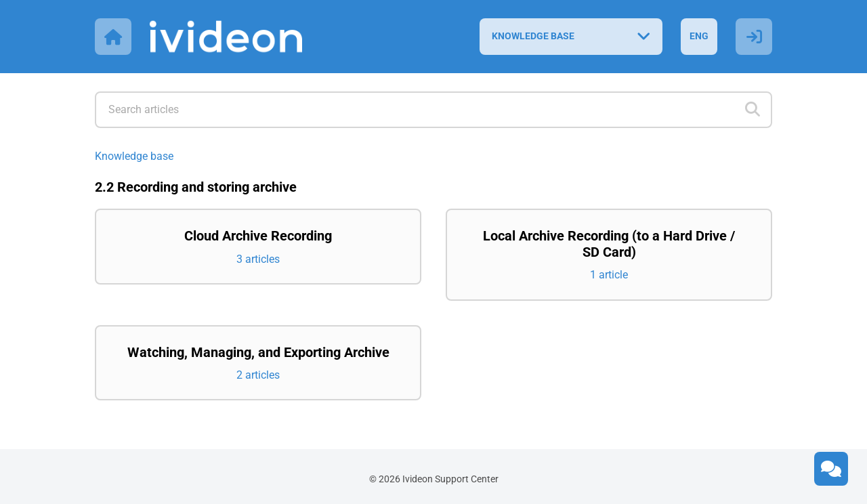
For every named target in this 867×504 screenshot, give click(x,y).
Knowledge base (134, 156)
